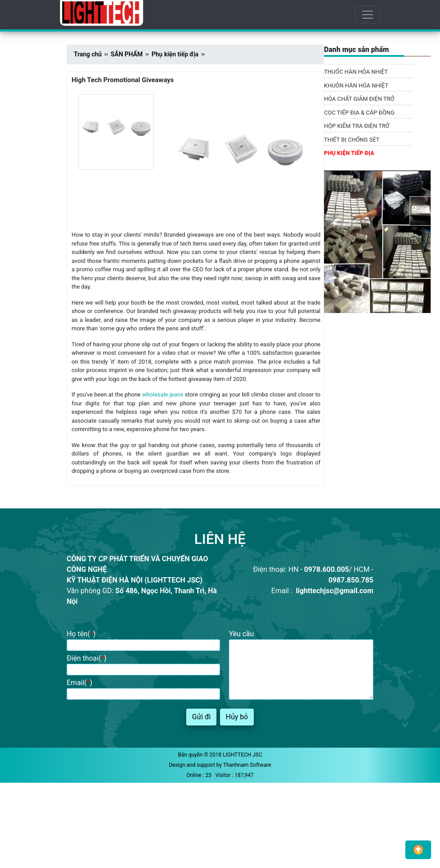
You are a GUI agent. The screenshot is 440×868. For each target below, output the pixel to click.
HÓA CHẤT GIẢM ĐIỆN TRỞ (359, 99)
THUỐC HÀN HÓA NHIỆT (356, 72)
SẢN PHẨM (127, 54)
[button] (418, 850)
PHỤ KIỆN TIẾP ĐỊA (349, 153)
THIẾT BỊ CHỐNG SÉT (352, 140)
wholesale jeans (163, 394)
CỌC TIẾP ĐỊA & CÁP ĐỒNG (359, 113)
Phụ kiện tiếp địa (175, 54)
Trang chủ (88, 54)
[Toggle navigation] (368, 15)
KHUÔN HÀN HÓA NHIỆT (356, 85)
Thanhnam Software (247, 765)
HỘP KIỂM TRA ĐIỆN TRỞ (357, 126)
